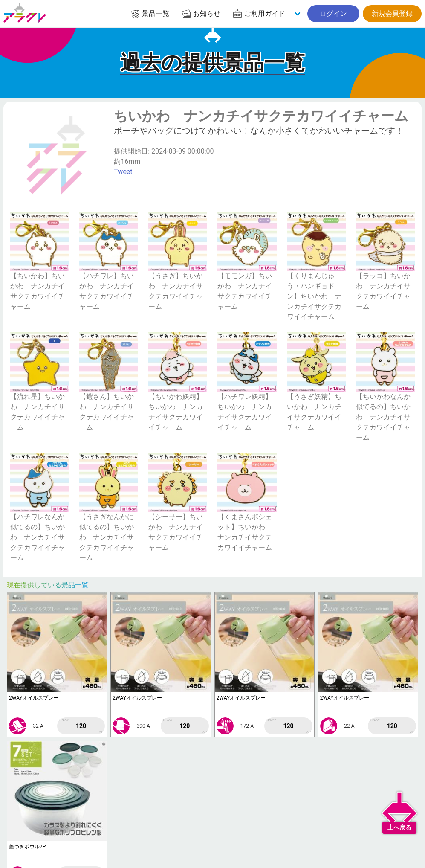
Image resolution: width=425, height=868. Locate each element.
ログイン (333, 13)
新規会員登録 (392, 13)
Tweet (123, 172)
